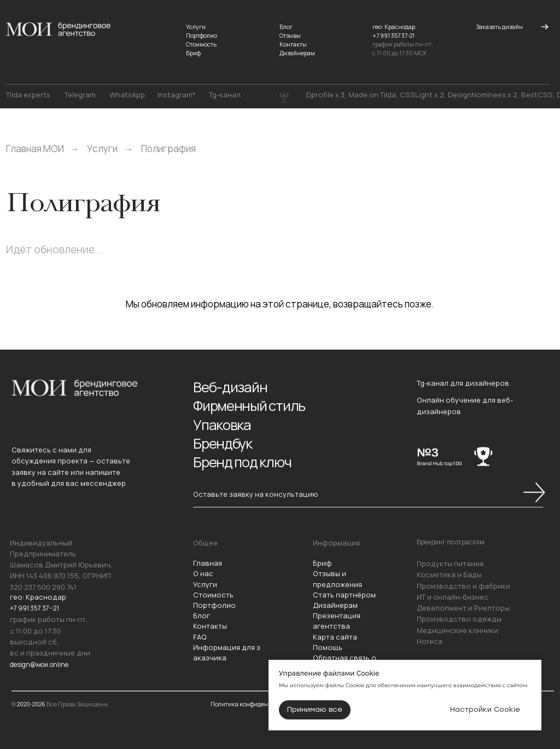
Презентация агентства (337, 621)
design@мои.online (43, 664)
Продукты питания (450, 564)
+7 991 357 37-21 (393, 36)
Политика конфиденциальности (256, 704)
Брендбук (225, 441)
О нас (203, 573)
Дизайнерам (297, 53)
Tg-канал (225, 95)
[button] (499, 27)
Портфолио (202, 36)
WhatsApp (127, 95)
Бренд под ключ (246, 459)
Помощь (328, 647)
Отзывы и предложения (337, 579)
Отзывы (290, 36)
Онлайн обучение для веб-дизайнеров (465, 405)
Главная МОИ (35, 149)
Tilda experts (28, 95)
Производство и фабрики (463, 586)
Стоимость (201, 44)
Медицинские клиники (457, 630)
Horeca (430, 641)
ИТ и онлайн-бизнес (453, 597)
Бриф (193, 53)
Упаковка (224, 423)
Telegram (80, 95)
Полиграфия (168, 149)
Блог (286, 27)
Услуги (196, 27)
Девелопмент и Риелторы (463, 608)
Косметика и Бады (449, 574)
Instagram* (177, 95)
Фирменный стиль (253, 405)
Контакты (293, 44)
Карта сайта (335, 637)
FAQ (200, 637)
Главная (208, 563)
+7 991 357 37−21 (36, 608)
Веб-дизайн (232, 387)
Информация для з (227, 647)
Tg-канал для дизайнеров (463, 383)
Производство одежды (459, 619)
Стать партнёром (344, 595)
